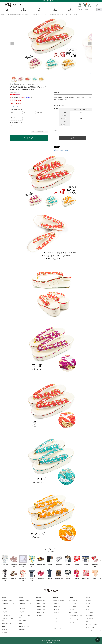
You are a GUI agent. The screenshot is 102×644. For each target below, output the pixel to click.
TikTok (88, 607)
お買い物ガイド (73, 601)
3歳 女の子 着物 (40, 604)
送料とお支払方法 (74, 613)
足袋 (4, 626)
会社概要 (72, 610)
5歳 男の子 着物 (40, 610)
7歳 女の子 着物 (40, 613)
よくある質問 (73, 604)
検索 (99, 10)
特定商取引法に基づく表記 (76, 616)
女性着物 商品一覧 (7, 601)
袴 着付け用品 (57, 628)
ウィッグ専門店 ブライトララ (94, 630)
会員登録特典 (73, 607)
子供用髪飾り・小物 (41, 616)
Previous (12, 44)
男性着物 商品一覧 (24, 601)
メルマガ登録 (90, 612)
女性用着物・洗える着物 (8, 605)
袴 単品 (55, 616)
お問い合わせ (90, 618)
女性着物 (35, 15)
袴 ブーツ (56, 619)
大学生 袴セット (58, 607)
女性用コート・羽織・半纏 (8, 619)
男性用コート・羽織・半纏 (25, 616)
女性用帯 (5, 612)
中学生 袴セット (58, 610)
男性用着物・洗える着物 (25, 605)
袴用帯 (55, 622)
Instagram (89, 601)
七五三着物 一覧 (41, 601)
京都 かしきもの (90, 627)
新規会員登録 (90, 615)
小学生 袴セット (58, 613)
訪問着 (4, 609)
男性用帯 (22, 612)
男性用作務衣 (23, 620)
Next (90, 44)
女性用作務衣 (6, 615)
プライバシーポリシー (75, 619)
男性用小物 (22, 629)
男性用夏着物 (23, 609)
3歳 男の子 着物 (40, 607)
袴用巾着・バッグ (58, 625)
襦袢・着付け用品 (7, 623)
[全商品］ (30, 15)
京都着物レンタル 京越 (92, 624)
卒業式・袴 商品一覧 (59, 601)
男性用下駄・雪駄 (24, 626)
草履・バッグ (41, 15)
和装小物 (5, 633)
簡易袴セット (57, 604)
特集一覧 (72, 622)
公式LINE (89, 604)
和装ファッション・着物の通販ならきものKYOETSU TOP (14, 15)
